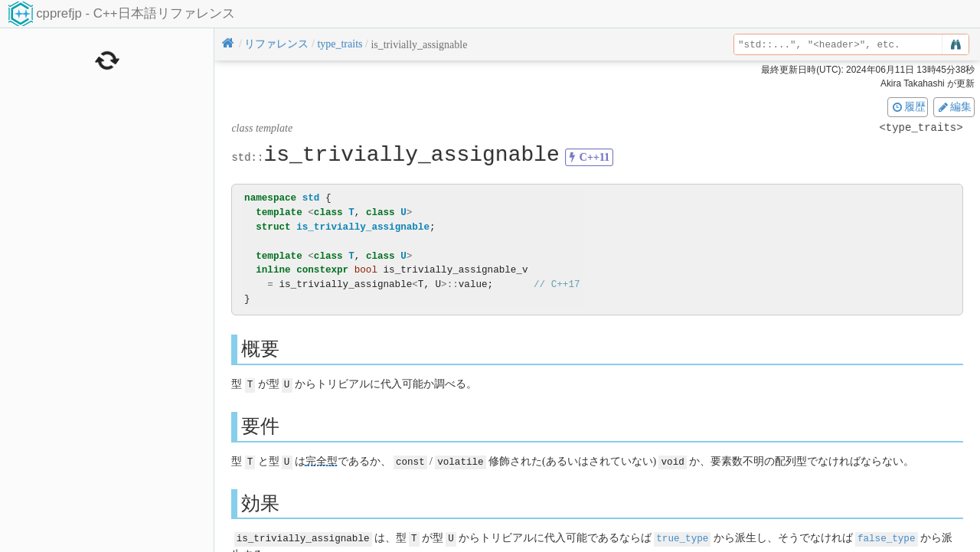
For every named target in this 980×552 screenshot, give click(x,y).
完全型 (322, 461)
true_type (682, 537)
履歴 (908, 106)
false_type (887, 537)
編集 (954, 106)
